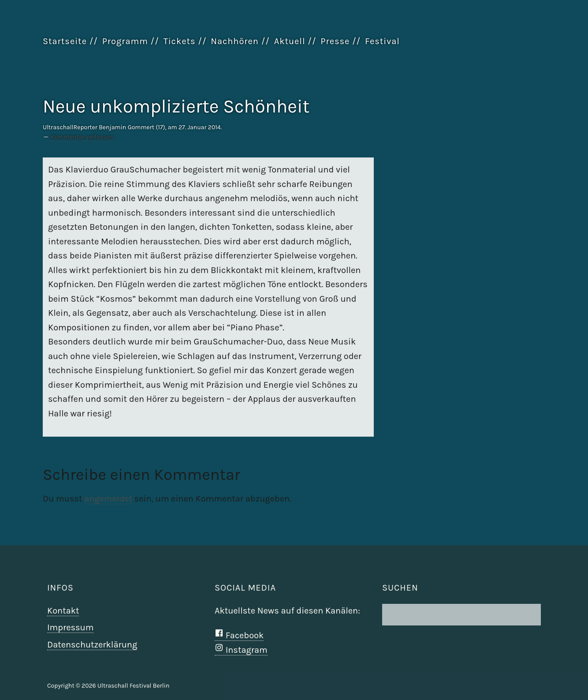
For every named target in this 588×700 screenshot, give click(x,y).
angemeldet (108, 499)
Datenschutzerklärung (92, 645)
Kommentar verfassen (82, 137)
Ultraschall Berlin (501, 61)
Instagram (241, 650)
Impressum (70, 627)
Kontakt (63, 611)
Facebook (239, 635)
